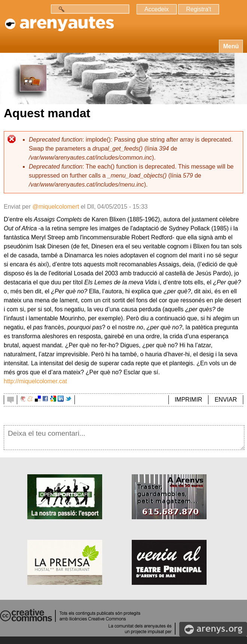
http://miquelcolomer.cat (35, 381)
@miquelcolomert (56, 207)
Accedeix (157, 9)
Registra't (199, 9)
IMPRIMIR (189, 400)
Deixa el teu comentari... (124, 438)
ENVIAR (226, 400)
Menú (231, 46)
